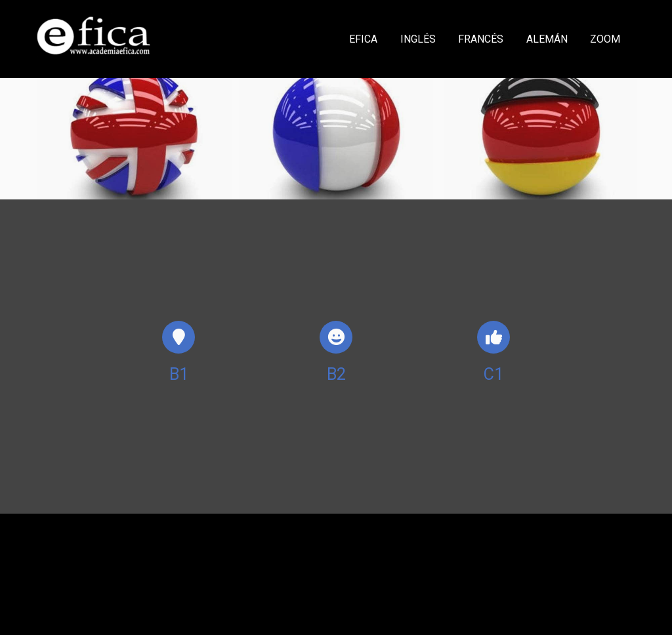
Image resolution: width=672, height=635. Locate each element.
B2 (336, 374)
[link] (94, 39)
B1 (179, 374)
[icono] (178, 337)
